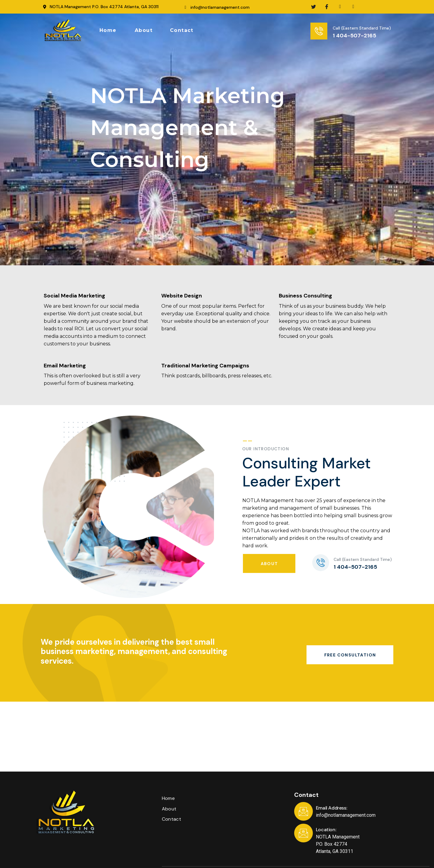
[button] (108, 30)
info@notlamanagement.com (220, 7)
